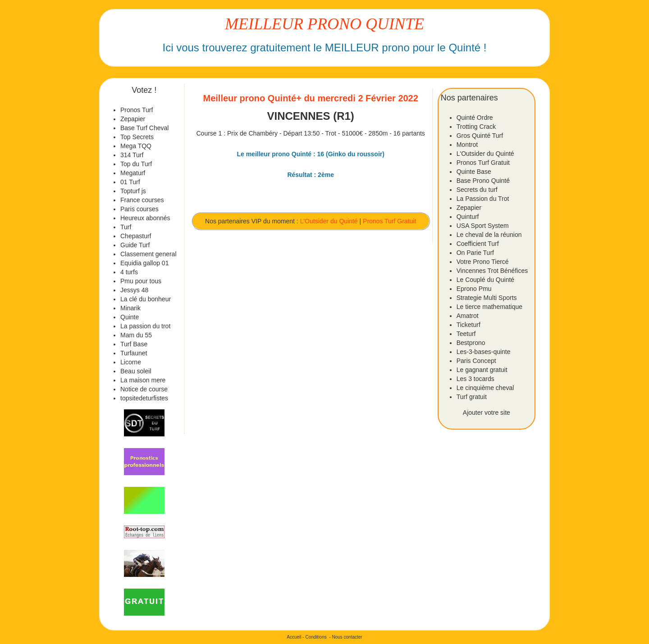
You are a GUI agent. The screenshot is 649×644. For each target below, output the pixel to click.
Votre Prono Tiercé (483, 262)
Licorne (131, 362)
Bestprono (471, 343)
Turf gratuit (472, 397)
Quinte (130, 317)
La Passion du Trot (483, 199)
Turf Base (134, 344)
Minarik (130, 308)
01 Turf (130, 182)
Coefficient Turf (478, 244)
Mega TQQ (136, 146)
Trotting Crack (476, 127)
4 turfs (129, 272)
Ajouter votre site (487, 413)
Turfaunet (134, 353)
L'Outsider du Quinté (329, 221)
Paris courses (139, 209)
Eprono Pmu (474, 289)
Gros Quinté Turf (480, 136)
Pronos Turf (137, 110)
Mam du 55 (136, 335)
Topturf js (133, 191)
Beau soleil (136, 371)
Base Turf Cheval (144, 128)
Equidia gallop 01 (144, 263)
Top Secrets (137, 137)
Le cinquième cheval (485, 388)
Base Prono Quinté (483, 181)
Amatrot (468, 316)
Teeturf (466, 334)
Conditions (316, 637)
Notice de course (144, 389)
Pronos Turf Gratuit (389, 221)
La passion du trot (145, 326)
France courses (142, 200)
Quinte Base (474, 172)
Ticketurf (468, 325)
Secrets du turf (477, 190)
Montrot (467, 145)
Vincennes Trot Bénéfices (492, 271)
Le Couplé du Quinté (485, 280)
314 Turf (132, 155)
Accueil (294, 637)
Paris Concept (476, 361)
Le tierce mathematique (489, 307)
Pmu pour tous (141, 281)
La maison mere (143, 380)
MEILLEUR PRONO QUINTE (324, 24)
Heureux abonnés (145, 218)
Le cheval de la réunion (489, 235)
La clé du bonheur (146, 299)
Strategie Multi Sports (487, 298)
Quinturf (468, 217)
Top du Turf (136, 164)
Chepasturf (136, 236)
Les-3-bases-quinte (484, 352)
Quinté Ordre (475, 118)
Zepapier (133, 119)
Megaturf (133, 173)
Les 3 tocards (475, 379)
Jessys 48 (134, 290)
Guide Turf (135, 245)
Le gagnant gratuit (482, 370)
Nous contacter (347, 637)
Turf (126, 227)
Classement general (149, 254)
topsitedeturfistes (144, 398)
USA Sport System (483, 226)
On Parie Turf (475, 253)
